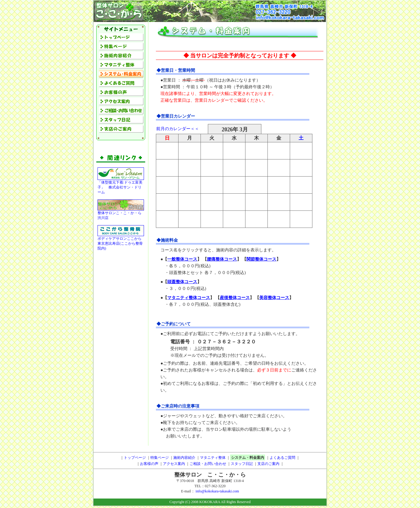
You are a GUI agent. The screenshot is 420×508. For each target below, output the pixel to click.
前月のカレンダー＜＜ (178, 129)
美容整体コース (274, 298)
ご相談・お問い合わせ (208, 464)
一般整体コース (182, 259)
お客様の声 (149, 464)
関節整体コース (261, 259)
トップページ (135, 458)
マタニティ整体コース (189, 298)
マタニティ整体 (213, 458)
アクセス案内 (174, 464)
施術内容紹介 (184, 458)
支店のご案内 (268, 464)
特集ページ (160, 458)
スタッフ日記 (242, 464)
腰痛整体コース (222, 259)
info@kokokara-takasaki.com (217, 491)
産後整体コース (235, 298)
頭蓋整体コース (182, 282)
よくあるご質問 (282, 458)
